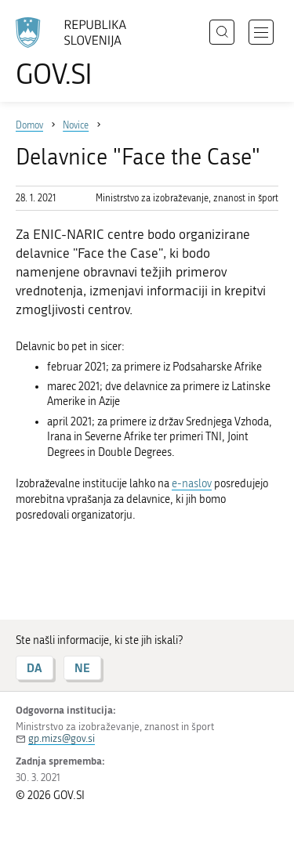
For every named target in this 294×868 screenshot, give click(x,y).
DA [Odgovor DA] (34, 668)
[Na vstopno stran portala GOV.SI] (78, 53)
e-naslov (192, 484)
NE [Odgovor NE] (82, 668)
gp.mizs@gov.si (62, 738)
